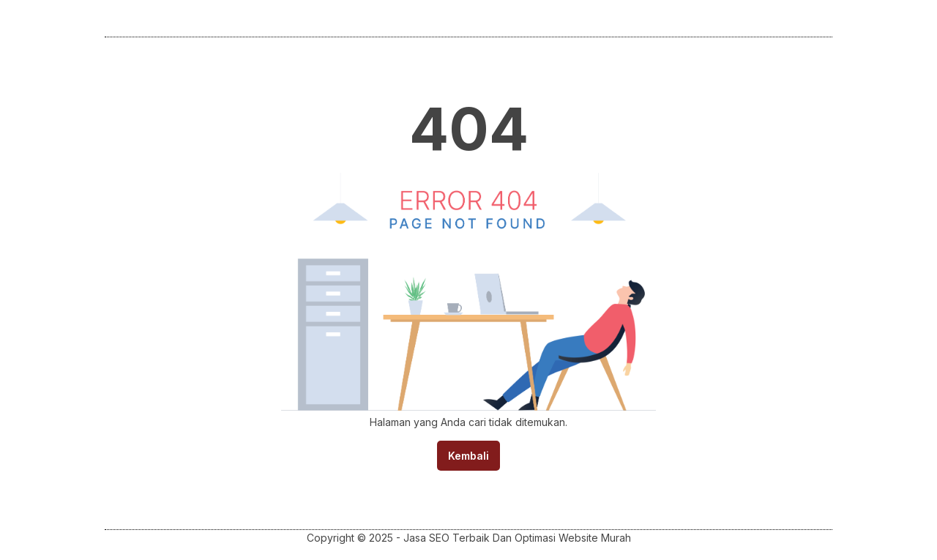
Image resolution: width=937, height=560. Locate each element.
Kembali (468, 456)
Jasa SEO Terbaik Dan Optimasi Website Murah (517, 538)
